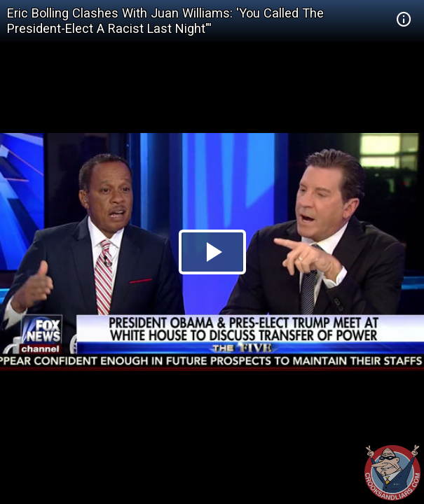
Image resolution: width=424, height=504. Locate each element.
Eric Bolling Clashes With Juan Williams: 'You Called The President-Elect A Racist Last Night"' (165, 21)
